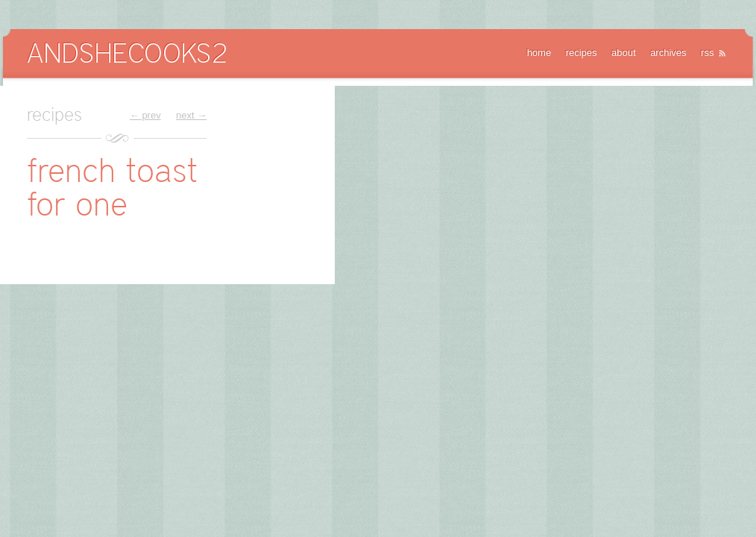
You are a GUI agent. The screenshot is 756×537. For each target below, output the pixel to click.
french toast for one (112, 187)
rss (707, 53)
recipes (582, 53)
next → (191, 115)
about (624, 53)
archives (668, 53)
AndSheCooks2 (127, 53)
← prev (145, 115)
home (539, 53)
